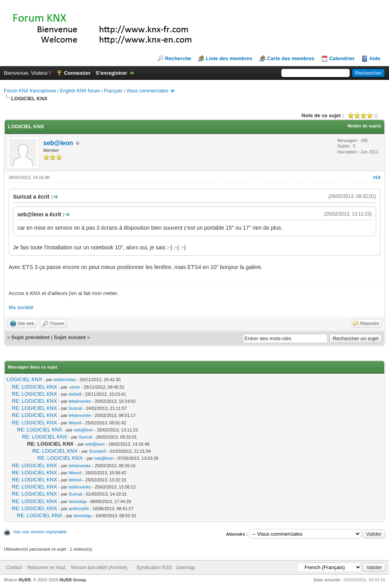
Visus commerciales (147, 91)
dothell (75, 394)
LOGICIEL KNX (24, 379)
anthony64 (78, 509)
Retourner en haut (47, 568)
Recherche (178, 58)
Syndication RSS (154, 568)
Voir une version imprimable (40, 532)
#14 (377, 177)
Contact (14, 568)
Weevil (75, 423)
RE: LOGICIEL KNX (34, 387)
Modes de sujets (364, 126)
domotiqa (77, 501)
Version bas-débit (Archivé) (99, 568)
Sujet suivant (70, 337)
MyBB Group (72, 580)
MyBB (25, 580)
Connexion (77, 73)
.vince (74, 387)
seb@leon (58, 143)
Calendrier (342, 58)
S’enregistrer (111, 73)
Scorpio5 (97, 451)
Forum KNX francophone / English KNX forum (52, 91)
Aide (375, 58)
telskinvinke (65, 380)
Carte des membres (291, 58)
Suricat (75, 408)
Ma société (21, 307)
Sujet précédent (31, 337)
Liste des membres (229, 58)
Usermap (185, 568)
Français (113, 91)
